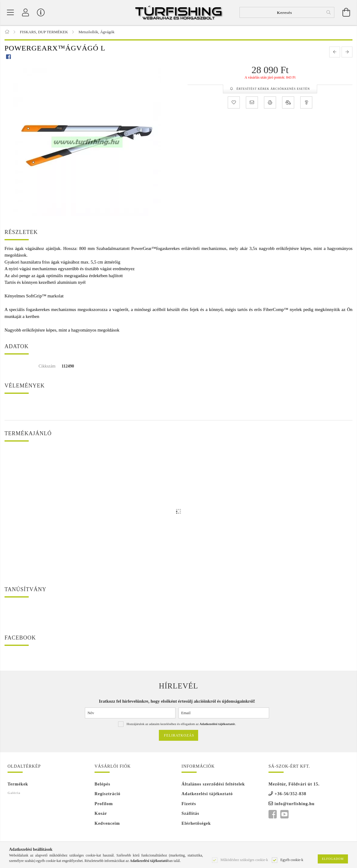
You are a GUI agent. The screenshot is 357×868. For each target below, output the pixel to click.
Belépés (102, 784)
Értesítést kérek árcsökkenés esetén (273, 89)
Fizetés (189, 804)
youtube (284, 815)
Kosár (101, 814)
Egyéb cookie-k (292, 860)
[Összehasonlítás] (288, 103)
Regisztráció (108, 794)
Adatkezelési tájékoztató (207, 794)
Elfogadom (333, 859)
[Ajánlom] (252, 103)
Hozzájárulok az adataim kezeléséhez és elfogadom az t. (181, 724)
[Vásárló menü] (41, 13)
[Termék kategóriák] (11, 13)
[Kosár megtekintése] (346, 13)
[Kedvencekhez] (234, 103)
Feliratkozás (179, 736)
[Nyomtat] (270, 103)
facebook (272, 815)
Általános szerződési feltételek (213, 784)
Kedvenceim (107, 824)
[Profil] (26, 13)
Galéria (14, 793)
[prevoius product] (335, 53)
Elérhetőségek (196, 824)
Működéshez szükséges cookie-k (244, 860)
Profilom (104, 804)
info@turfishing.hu (295, 804)
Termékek (18, 784)
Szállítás (190, 814)
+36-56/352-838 (290, 794)
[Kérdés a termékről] (306, 103)
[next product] (347, 53)
